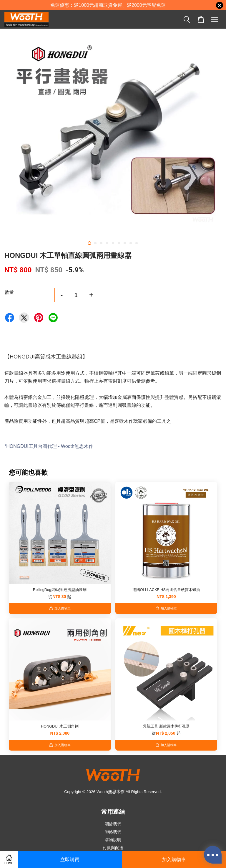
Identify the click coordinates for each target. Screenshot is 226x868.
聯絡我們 (113, 832)
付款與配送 (113, 848)
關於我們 (113, 824)
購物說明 (113, 840)
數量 (9, 292)
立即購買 (70, 860)
